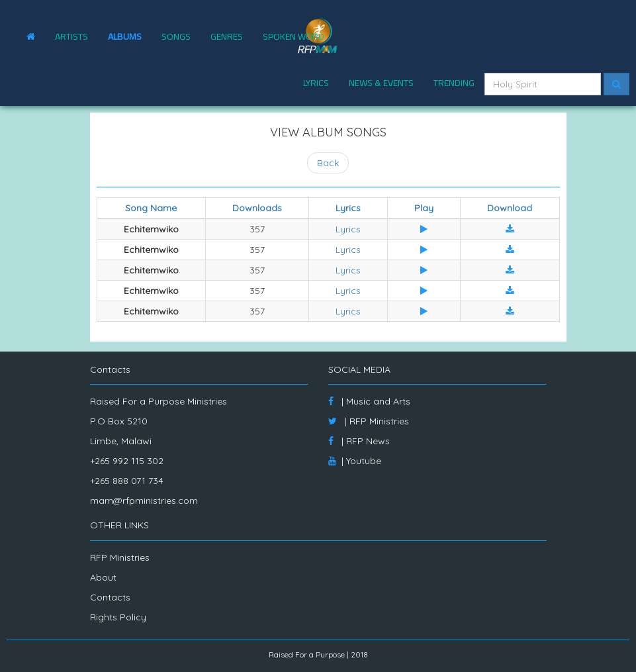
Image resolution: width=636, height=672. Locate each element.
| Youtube (355, 461)
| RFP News (359, 441)
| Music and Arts (369, 401)
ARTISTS (71, 36)
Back (328, 163)
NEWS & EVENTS (381, 83)
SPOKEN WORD (294, 36)
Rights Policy (118, 617)
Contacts (110, 597)
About (103, 577)
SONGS (176, 36)
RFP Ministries (120, 557)
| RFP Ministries (369, 421)
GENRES (227, 36)
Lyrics (348, 229)
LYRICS (316, 83)
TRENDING (454, 83)
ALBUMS (125, 36)
